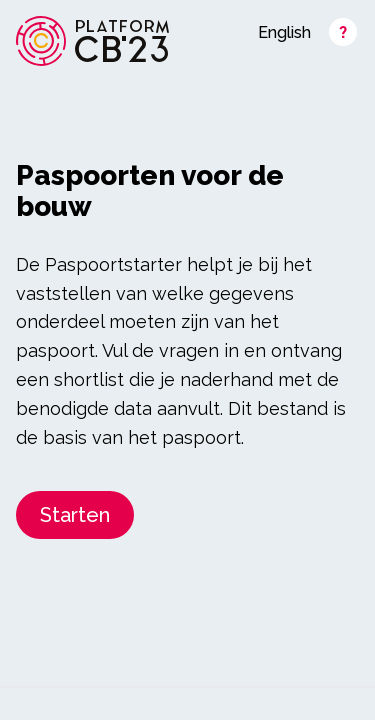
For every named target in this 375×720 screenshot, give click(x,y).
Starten (75, 515)
